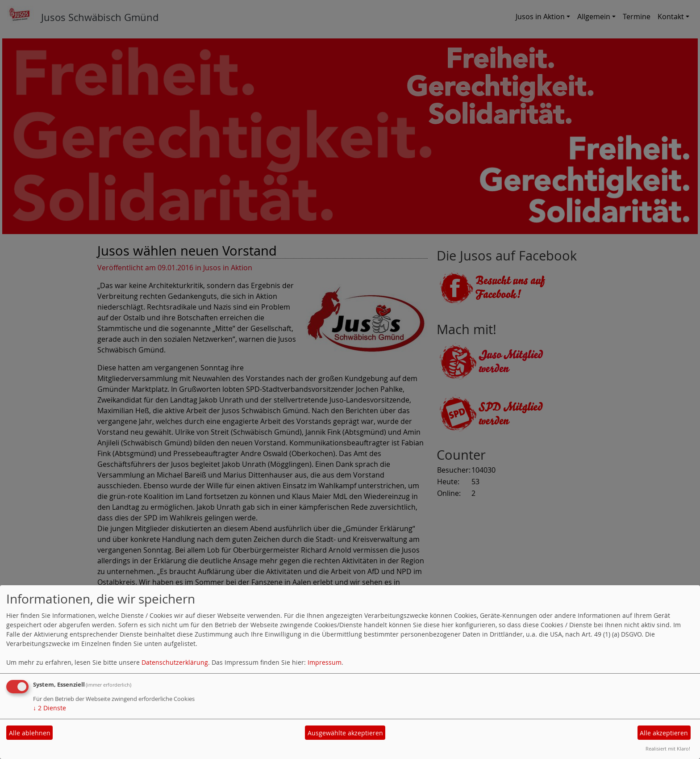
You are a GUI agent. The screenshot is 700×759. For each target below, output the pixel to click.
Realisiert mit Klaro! (668, 749)
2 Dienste (50, 708)
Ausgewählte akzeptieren (345, 733)
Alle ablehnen (30, 733)
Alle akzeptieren (664, 733)
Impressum (325, 662)
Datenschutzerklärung (175, 662)
